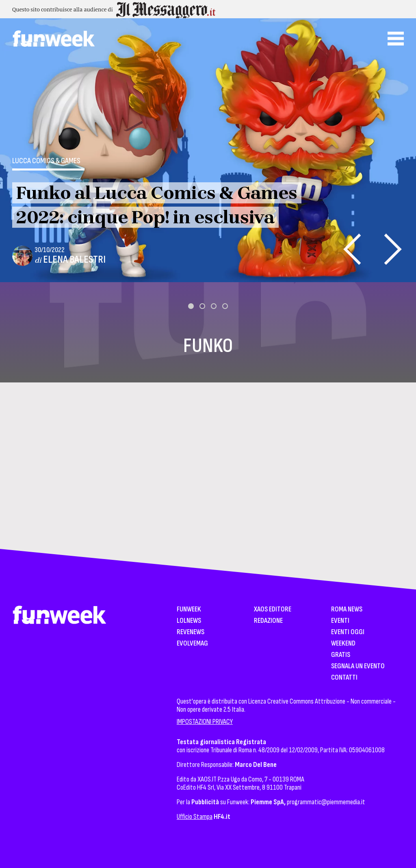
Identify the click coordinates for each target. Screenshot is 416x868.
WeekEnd (343, 644)
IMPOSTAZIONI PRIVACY (205, 722)
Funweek (189, 610)
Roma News (347, 610)
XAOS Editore (273, 610)
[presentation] (352, 249)
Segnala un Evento (358, 666)
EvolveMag (192, 644)
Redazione (268, 621)
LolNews (189, 621)
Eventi (340, 621)
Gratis (341, 655)
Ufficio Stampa (195, 817)
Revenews (191, 632)
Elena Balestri (74, 260)
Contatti (344, 678)
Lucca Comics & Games (46, 161)
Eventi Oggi (348, 632)
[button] (191, 306)
